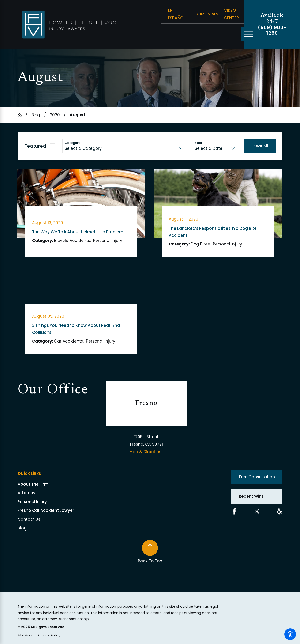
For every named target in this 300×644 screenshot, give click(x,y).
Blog (36, 115)
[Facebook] (234, 512)
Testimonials (205, 14)
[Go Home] (22, 115)
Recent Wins (251, 496)
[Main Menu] (248, 34)
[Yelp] (280, 512)
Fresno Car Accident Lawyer (46, 510)
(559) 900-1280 (272, 30)
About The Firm (33, 484)
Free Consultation (257, 477)
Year (199, 143)
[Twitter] (257, 512)
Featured (35, 146)
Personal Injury (32, 502)
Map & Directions (146, 452)
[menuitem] (62, 484)
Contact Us (29, 519)
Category (72, 143)
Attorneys (28, 493)
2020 (55, 115)
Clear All (260, 146)
